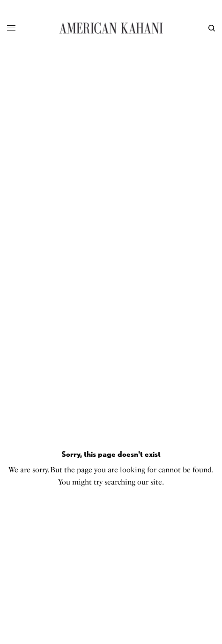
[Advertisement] (111, 172)
